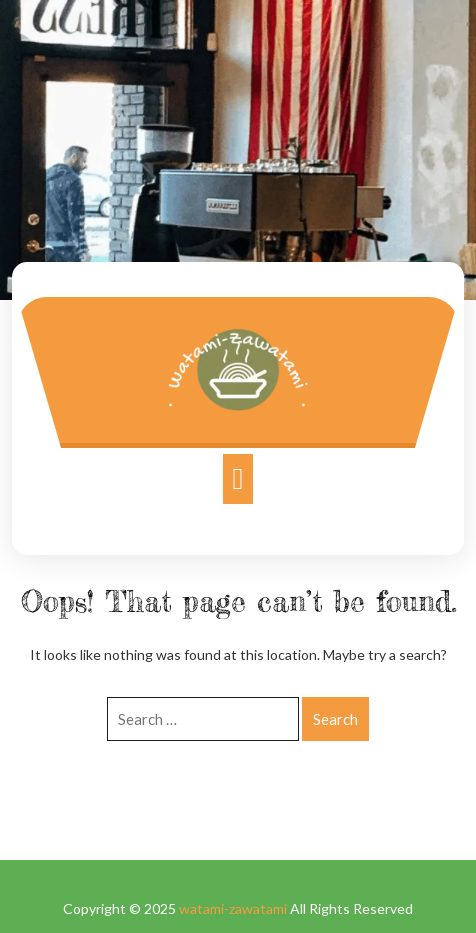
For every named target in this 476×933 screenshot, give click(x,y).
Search (335, 719)
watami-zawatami (233, 908)
